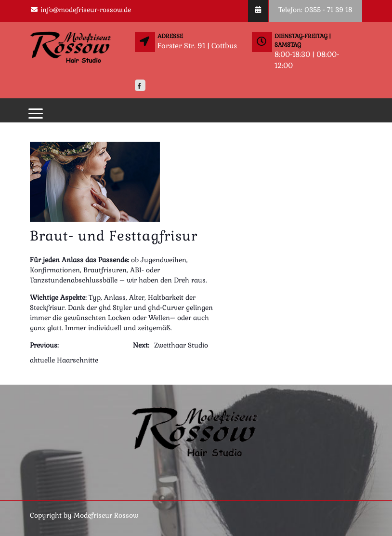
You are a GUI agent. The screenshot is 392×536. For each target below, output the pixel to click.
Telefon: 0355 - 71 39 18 (315, 10)
